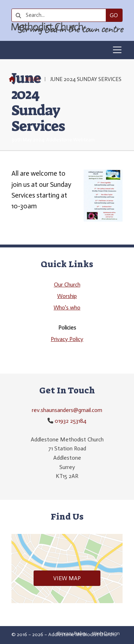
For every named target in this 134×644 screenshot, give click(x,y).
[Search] (61, 15)
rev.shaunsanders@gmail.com (67, 410)
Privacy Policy (67, 339)
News (33, 79)
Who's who (67, 307)
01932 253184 (71, 421)
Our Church (67, 285)
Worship (67, 296)
